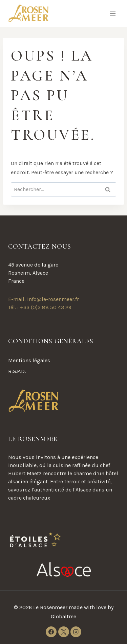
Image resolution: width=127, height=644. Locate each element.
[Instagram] (76, 632)
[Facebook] (51, 632)
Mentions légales (29, 360)
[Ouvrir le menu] (113, 13)
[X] (64, 632)
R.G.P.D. (17, 371)
